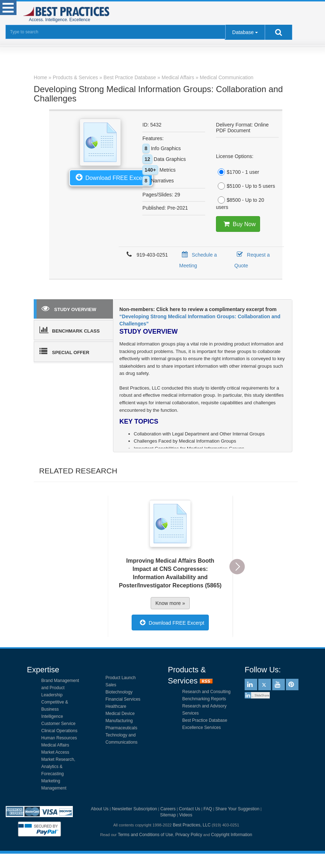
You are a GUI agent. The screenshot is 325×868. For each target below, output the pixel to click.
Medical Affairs (55, 745)
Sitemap (168, 815)
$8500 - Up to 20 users (240, 203)
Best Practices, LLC (192, 825)
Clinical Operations (59, 731)
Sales (111, 685)
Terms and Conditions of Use (145, 835)
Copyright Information (232, 835)
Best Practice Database (205, 720)
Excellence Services (201, 728)
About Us (100, 809)
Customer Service (58, 724)
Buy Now (238, 224)
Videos (186, 815)
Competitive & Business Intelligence (55, 709)
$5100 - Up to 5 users (246, 186)
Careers (168, 809)
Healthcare (116, 706)
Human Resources (59, 738)
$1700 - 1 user (237, 172)
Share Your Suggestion (237, 809)
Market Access (55, 752)
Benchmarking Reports (204, 699)
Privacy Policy (189, 835)
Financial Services (123, 699)
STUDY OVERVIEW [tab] (69, 308)
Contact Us (190, 809)
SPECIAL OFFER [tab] (64, 351)
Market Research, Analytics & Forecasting (58, 767)
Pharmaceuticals (121, 728)
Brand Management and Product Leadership (60, 688)
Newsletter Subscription (135, 809)
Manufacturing (119, 721)
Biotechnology (119, 692)
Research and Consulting (206, 692)
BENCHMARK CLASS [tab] (70, 330)
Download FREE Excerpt (111, 177)
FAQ (208, 809)
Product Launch (121, 678)
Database (243, 32)
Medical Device (120, 714)
